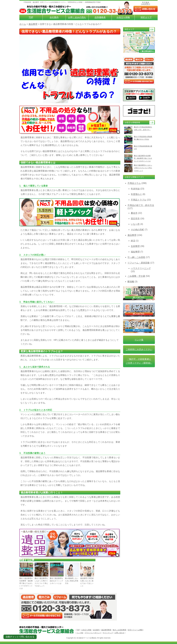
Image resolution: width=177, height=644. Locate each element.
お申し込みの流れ (77, 17)
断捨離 (131, 282)
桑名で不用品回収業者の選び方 (143, 147)
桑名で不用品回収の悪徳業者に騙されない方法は (143, 138)
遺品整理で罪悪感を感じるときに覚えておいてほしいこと (87, 582)
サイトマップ (108, 633)
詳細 (152, 29)
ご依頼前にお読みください (139, 349)
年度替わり (136, 194)
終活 (133, 241)
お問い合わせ (119, 633)
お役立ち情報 (123, 17)
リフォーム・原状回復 (139, 263)
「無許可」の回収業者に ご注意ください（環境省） (139, 361)
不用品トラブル (139, 200)
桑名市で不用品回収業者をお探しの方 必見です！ (143, 128)
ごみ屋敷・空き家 (136, 276)
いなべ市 (135, 224)
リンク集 (139, 340)
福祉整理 (135, 252)
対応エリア (146, 17)
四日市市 (135, 219)
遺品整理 (132, 235)
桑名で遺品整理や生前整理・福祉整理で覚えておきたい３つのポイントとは (26, 583)
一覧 (152, 122)
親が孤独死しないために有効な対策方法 (72, 581)
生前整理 (135, 246)
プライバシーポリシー (93, 633)
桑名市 (134, 213)
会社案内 (54, 17)
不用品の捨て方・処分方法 (141, 205)
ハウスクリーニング (141, 268)
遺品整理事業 (106, 630)
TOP (31, 17)
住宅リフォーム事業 (135, 630)
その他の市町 (137, 230)
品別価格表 (100, 17)
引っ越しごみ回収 (136, 257)
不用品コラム (134, 183)
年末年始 (135, 189)
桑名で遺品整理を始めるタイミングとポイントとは (56, 581)
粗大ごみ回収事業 (119, 630)
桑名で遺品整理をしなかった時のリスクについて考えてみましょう (41, 582)
